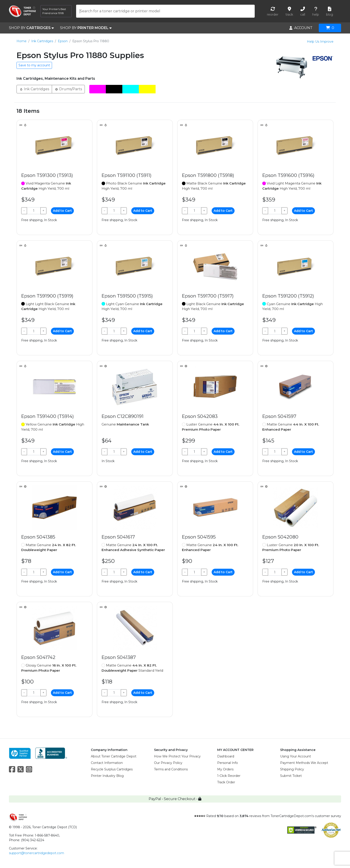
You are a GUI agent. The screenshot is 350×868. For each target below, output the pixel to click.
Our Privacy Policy (168, 763)
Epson (63, 41)
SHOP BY (31, 28)
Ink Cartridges (42, 41)
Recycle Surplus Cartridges (112, 769)
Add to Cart (62, 211)
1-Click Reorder (229, 776)
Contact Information (107, 763)
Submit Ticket (291, 776)
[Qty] (34, 211)
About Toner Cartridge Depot (114, 756)
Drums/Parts (68, 89)
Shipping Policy (292, 769)
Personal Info (228, 763)
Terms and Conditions (171, 769)
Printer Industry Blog (107, 776)
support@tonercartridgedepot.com (36, 853)
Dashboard (226, 756)
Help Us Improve (320, 42)
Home (22, 41)
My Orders (225, 769)
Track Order (226, 782)
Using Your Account (296, 756)
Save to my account (34, 65)
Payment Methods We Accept (304, 763)
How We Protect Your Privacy (177, 756)
